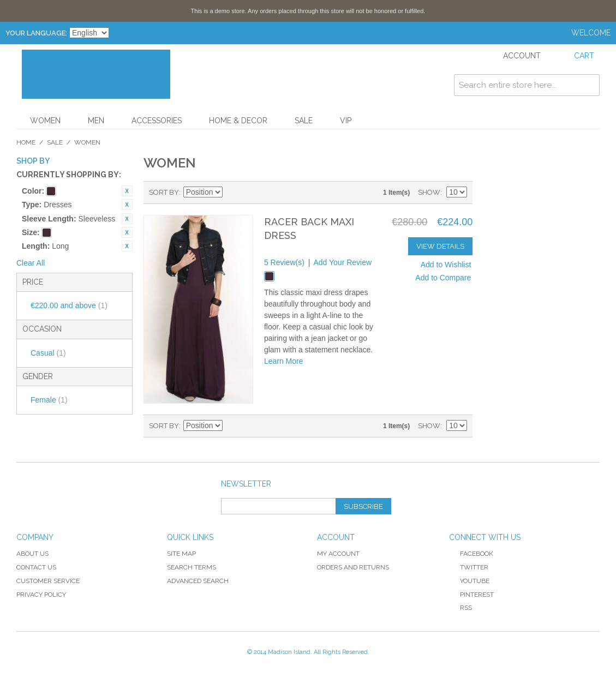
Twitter (469, 567)
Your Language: (36, 33)
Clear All (31, 263)
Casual (48, 353)
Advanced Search (198, 581)
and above (69, 305)
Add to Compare (443, 278)
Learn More (284, 361)
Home (26, 142)
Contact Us (36, 567)
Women (45, 121)
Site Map (181, 554)
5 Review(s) (284, 262)
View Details (440, 246)
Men (96, 121)
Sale (304, 121)
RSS (460, 608)
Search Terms (192, 567)
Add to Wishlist (446, 265)
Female (49, 400)
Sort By (164, 192)
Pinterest (471, 595)
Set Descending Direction (232, 193)
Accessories (157, 121)
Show (429, 192)
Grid (252, 193)
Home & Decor (238, 121)
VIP (346, 121)
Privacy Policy (41, 595)
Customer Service (48, 581)
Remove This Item (127, 191)
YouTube (469, 581)
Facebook (471, 554)
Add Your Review (342, 262)
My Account (338, 554)
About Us (32, 554)
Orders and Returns (353, 567)
